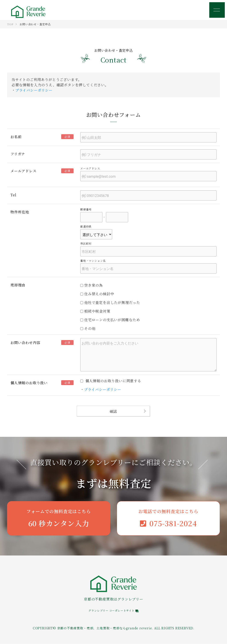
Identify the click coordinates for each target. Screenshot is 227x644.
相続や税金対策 (95, 311)
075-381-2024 (168, 518)
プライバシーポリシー (34, 90)
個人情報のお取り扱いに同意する (111, 381)
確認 (113, 411)
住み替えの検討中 (97, 294)
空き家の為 (92, 285)
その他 (88, 328)
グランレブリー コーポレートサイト (113, 611)
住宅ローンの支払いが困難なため (110, 320)
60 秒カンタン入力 (59, 518)
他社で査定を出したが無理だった (110, 302)
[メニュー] (217, 10)
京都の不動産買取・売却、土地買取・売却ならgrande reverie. (105, 628)
